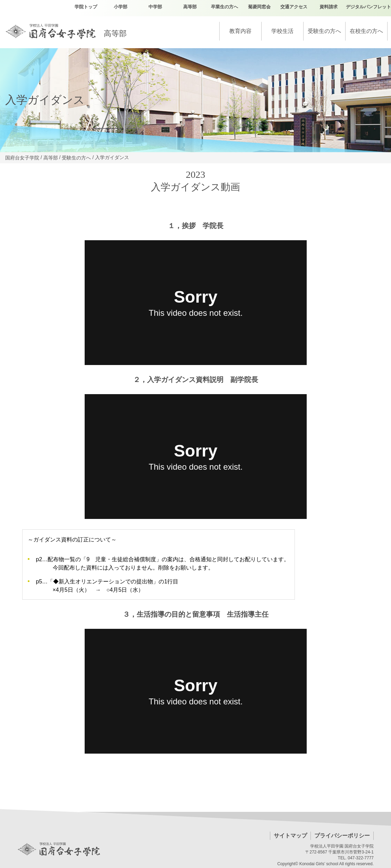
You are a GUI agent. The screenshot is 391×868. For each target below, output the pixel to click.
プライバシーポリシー (342, 836)
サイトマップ (290, 836)
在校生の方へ (366, 31)
